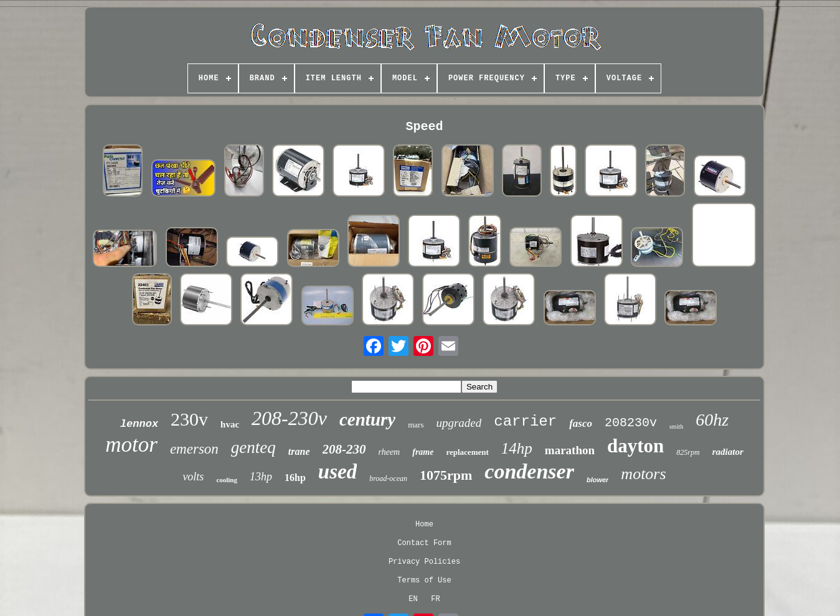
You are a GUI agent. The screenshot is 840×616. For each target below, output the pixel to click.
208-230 (344, 449)
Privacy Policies (424, 562)
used (337, 472)
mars (416, 425)
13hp (261, 477)
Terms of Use (424, 581)
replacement (467, 452)
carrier (525, 422)
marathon (570, 450)
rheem (389, 452)
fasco (581, 423)
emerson (194, 449)
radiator (728, 452)
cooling (227, 480)
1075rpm (446, 475)
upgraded (459, 423)
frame (423, 452)
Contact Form (424, 543)
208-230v (289, 418)
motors (643, 474)
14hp (517, 448)
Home (424, 525)
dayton (635, 446)
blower (597, 480)
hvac (230, 424)
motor (131, 445)
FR (435, 599)
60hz (712, 420)
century (367, 419)
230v (189, 419)
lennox (139, 424)
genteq (253, 447)
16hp (295, 478)
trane (299, 451)
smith (676, 427)
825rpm (688, 452)
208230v (631, 423)
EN (413, 599)
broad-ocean (388, 478)
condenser (529, 471)
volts (193, 477)
